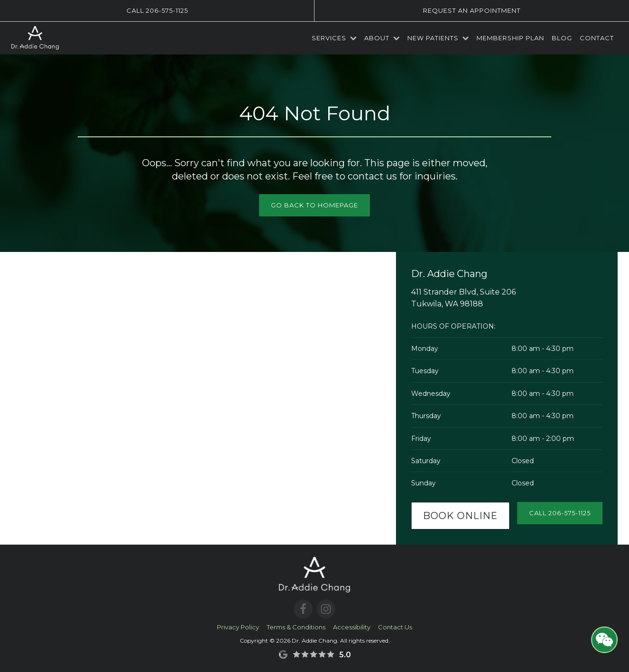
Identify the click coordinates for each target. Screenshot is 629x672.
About (382, 38)
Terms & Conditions (296, 627)
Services (334, 38)
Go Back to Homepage (314, 205)
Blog (562, 38)
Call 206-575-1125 (157, 10)
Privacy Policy (238, 627)
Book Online (460, 516)
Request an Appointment (472, 10)
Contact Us (395, 627)
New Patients (438, 38)
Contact (597, 38)
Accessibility (352, 627)
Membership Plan (510, 38)
